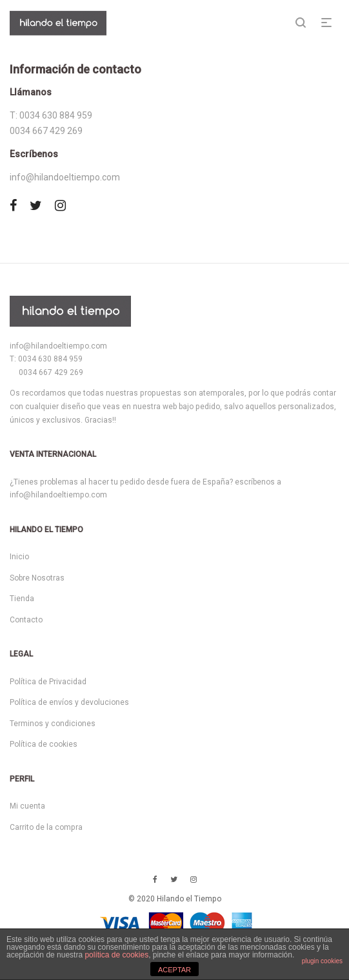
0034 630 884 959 (55, 115)
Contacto (26, 620)
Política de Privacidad (48, 682)
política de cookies (116, 955)
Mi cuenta (27, 806)
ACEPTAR (174, 970)
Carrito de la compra (46, 827)
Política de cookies (44, 744)
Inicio (19, 557)
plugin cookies (322, 961)
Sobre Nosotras (37, 578)
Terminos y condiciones (53, 724)
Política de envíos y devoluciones (69, 702)
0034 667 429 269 (46, 131)
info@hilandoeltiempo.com (65, 177)
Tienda (22, 599)
